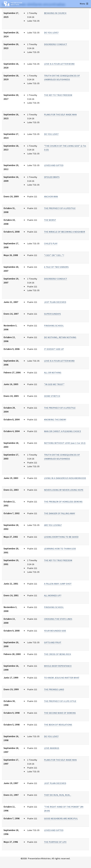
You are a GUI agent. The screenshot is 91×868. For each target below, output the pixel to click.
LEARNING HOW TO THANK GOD (60, 549)
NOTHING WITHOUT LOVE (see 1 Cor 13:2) (65, 443)
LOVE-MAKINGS (52, 748)
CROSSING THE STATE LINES (58, 619)
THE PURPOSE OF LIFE (55, 842)
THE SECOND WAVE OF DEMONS (60, 713)
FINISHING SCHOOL (54, 326)
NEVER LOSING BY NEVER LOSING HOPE (64, 490)
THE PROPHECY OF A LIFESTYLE (60, 208)
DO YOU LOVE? (51, 33)
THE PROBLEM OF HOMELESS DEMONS (63, 502)
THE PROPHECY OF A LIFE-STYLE (60, 701)
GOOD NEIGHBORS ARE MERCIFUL (61, 818)
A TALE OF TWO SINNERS (56, 267)
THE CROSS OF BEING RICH (58, 654)
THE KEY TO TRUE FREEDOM (58, 95)
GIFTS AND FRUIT (53, 642)
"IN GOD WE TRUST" (54, 384)
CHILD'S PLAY (51, 243)
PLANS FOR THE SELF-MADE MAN (60, 115)
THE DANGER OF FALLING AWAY (60, 513)
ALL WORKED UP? (53, 595)
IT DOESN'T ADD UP (54, 349)
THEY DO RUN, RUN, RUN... (58, 795)
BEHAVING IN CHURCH (55, 13)
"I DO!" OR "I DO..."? (54, 255)
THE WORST (50, 220)
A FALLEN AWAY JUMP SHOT (58, 584)
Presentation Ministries (16, 4)
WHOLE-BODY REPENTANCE (58, 666)
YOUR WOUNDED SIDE (55, 631)
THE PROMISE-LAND (54, 689)
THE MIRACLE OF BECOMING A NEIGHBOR (65, 232)
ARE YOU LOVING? (53, 525)
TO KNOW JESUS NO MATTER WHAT (62, 678)
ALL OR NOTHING (53, 373)
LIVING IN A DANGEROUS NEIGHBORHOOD (65, 478)
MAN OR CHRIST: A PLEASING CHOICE (63, 431)
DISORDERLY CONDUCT (56, 44)
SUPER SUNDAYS (52, 314)
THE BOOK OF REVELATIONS (58, 725)
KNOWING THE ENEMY (55, 420)
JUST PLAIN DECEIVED (55, 302)
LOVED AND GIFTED (54, 165)
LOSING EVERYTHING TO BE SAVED (61, 537)
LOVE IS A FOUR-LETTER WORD (59, 64)
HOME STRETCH (52, 396)
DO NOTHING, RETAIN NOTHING (60, 337)
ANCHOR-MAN (51, 197)
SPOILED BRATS (52, 177)
